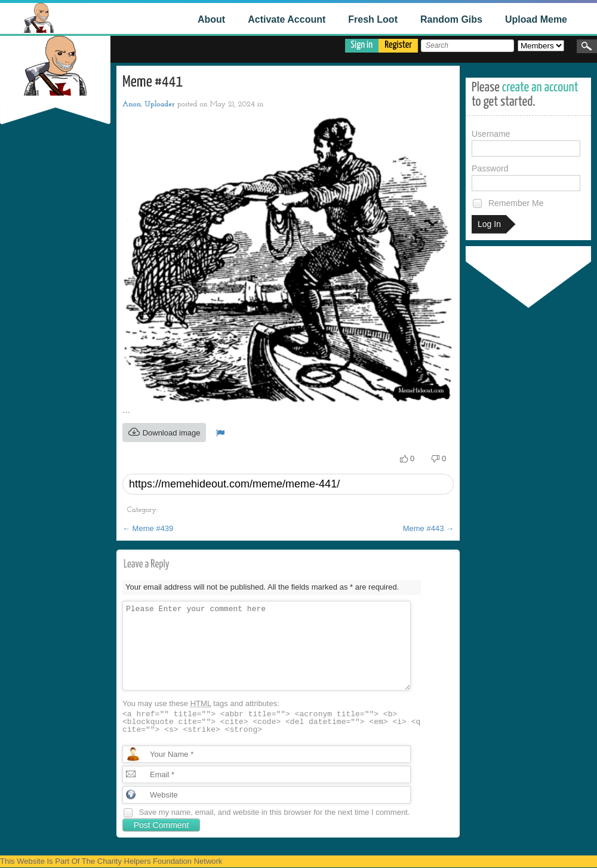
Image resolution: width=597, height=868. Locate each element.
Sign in (362, 45)
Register (398, 45)
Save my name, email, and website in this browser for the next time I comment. (275, 812)
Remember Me (507, 203)
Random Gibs (451, 19)
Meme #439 (148, 528)
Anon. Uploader (149, 104)
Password (526, 177)
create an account (540, 88)
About (211, 19)
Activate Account (287, 19)
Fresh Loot (373, 19)
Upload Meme (536, 19)
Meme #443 (428, 528)
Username (526, 143)
